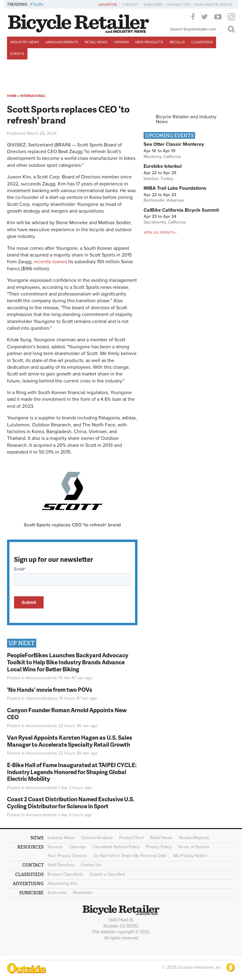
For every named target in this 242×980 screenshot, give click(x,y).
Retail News (96, 42)
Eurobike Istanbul (163, 166)
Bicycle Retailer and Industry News (186, 119)
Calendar (78, 847)
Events (17, 54)
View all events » (160, 232)
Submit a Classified (107, 874)
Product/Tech (132, 838)
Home (12, 96)
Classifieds (202, 42)
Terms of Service (194, 847)
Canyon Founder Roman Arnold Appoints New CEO (67, 713)
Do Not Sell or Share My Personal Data (130, 856)
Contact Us (91, 865)
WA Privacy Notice (190, 856)
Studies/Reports (194, 838)
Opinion (121, 42)
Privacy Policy (159, 847)
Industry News (25, 42)
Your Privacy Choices (67, 856)
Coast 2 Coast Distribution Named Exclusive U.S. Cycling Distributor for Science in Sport (71, 802)
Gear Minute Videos (213, 5)
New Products (149, 42)
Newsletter (178, 5)
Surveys (55, 847)
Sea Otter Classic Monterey (174, 144)
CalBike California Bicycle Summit (181, 210)
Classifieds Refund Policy (116, 847)
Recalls (177, 42)
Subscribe (153, 5)
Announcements (62, 42)
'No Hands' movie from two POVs (50, 689)
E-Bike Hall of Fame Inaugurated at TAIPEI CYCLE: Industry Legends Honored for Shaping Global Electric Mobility (72, 772)
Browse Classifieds (65, 874)
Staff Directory (61, 865)
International (33, 96)
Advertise (108, 5)
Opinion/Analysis (42, 698)
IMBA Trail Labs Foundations (175, 188)
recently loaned (50, 262)
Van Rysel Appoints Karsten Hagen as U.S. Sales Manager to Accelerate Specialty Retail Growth (70, 741)
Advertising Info (62, 883)
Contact (130, 5)
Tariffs (38, 4)
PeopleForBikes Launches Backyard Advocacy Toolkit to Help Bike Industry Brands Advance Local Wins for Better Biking (68, 662)
